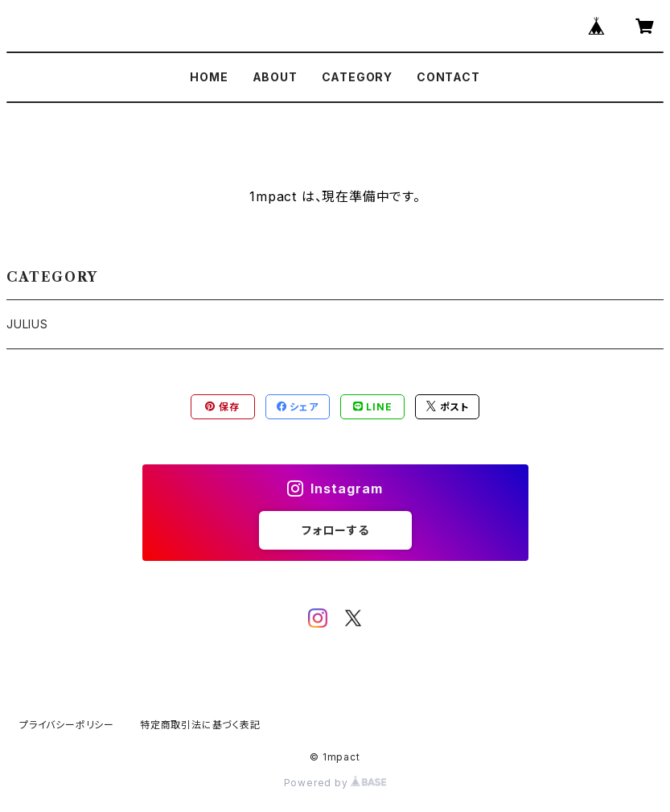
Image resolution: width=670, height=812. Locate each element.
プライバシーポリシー (67, 725)
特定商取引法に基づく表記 (200, 725)
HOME (209, 77)
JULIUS (27, 324)
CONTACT (448, 77)
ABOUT (275, 77)
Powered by (335, 783)
